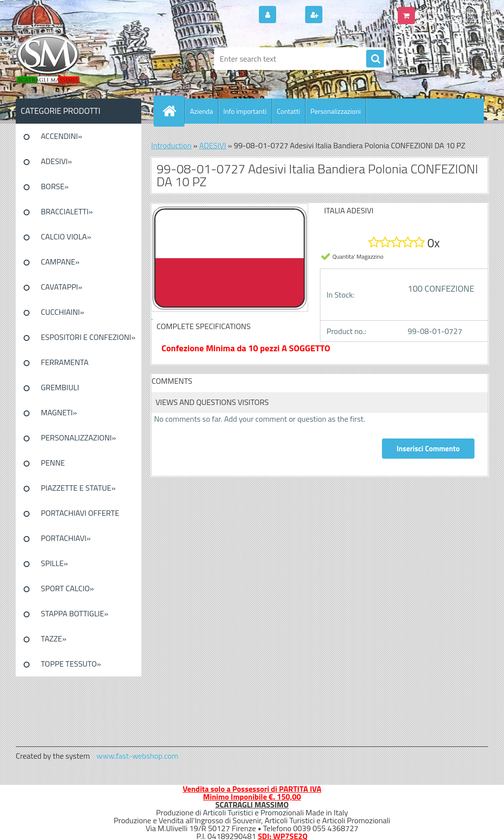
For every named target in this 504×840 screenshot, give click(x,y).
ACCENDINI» (62, 136)
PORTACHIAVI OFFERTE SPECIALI (80, 516)
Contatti (289, 111)
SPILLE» (54, 563)
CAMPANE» (60, 262)
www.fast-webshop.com (137, 756)
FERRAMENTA (65, 362)
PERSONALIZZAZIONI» (79, 437)
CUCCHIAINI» (63, 312)
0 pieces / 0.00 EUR (450, 11)
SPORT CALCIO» (67, 588)
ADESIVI (213, 145)
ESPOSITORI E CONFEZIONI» (88, 337)
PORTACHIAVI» (66, 538)
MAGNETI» (59, 412)
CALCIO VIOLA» (66, 236)
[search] (375, 59)
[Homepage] (173, 111)
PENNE (53, 463)
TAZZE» (54, 638)
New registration (354, 15)
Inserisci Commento (428, 449)
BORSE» (55, 186)
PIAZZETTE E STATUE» (78, 488)
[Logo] (83, 59)
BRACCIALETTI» (67, 211)
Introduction (171, 145)
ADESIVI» (56, 161)
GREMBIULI (60, 387)
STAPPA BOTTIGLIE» (75, 613)
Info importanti (245, 111)
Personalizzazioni (336, 111)
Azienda (202, 111)
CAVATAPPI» (62, 287)
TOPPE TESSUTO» (71, 664)
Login (290, 15)
